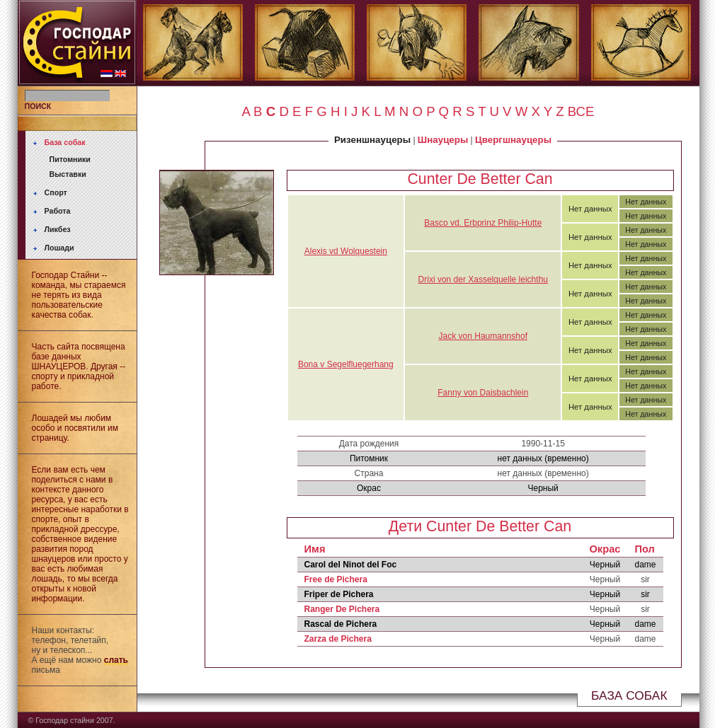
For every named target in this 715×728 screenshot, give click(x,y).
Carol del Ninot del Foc (351, 565)
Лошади (59, 248)
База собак (65, 142)
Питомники (70, 159)
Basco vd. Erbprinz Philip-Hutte (483, 223)
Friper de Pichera (339, 594)
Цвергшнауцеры (513, 140)
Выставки (68, 174)
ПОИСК (38, 106)
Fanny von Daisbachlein (483, 393)
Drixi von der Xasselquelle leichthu (483, 279)
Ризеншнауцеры (372, 140)
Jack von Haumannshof (483, 336)
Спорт (56, 192)
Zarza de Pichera (338, 639)
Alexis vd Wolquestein (346, 251)
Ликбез (58, 229)
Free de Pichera (336, 579)
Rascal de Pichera (341, 624)
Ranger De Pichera (342, 609)
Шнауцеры (443, 140)
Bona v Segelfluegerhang (346, 364)
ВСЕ (581, 111)
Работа (58, 211)
